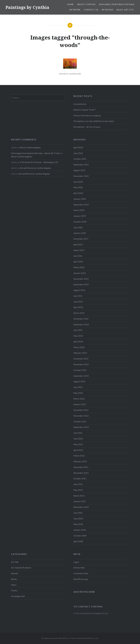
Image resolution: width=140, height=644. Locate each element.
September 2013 (81, 376)
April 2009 (78, 541)
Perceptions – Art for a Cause (87, 127)
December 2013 (81, 359)
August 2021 (79, 170)
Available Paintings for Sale (117, 4)
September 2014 (81, 324)
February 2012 (80, 461)
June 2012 (78, 439)
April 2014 (78, 342)
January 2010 (80, 530)
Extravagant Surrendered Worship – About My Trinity (36, 153)
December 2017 (81, 239)
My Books (108, 10)
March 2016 (79, 267)
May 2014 (78, 336)
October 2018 (80, 222)
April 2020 (78, 193)
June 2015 (78, 302)
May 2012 (78, 444)
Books (14, 579)
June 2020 (78, 182)
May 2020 (78, 187)
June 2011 (78, 484)
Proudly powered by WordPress (55, 638)
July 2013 (78, 387)
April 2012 (78, 450)
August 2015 (79, 290)
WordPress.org (81, 579)
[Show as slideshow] (70, 74)
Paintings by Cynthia (27, 7)
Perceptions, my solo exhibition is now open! (94, 121)
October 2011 (80, 478)
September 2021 (81, 165)
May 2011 (78, 490)
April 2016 (78, 262)
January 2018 (80, 233)
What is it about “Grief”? (85, 110)
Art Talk (15, 562)
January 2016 (80, 273)
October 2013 (80, 370)
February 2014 (80, 353)
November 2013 (81, 364)
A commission (80, 104)
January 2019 (80, 216)
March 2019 (79, 210)
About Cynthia (86, 4)
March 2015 (79, 313)
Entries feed (79, 568)
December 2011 (81, 467)
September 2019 (81, 205)
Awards (15, 573)
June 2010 (78, 519)
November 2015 (81, 279)
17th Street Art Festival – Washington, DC (39, 162)
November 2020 (81, 176)
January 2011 (80, 501)
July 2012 (78, 433)
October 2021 (80, 159)
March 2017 (79, 250)
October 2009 (80, 536)
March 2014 (79, 347)
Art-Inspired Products (21, 568)
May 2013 (78, 393)
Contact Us (91, 10)
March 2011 (79, 496)
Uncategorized (18, 596)
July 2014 (78, 330)
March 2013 (79, 399)
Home (71, 4)
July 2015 (78, 296)
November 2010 (81, 507)
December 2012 (81, 410)
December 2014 (81, 319)
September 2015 (81, 284)
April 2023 (78, 147)
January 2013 (80, 404)
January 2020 (80, 199)
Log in (76, 562)
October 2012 (80, 421)
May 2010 (78, 524)
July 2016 (78, 256)
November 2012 (81, 416)
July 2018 (78, 227)
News (14, 585)
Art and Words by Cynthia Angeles (35, 168)
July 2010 (78, 513)
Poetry (14, 590)
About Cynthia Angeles (30, 147)
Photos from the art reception (87, 115)
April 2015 (78, 307)
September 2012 (81, 427)
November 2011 (81, 473)
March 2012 (79, 456)
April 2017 (78, 245)
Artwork (75, 10)
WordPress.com (91, 638)
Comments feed (81, 573)
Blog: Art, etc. (126, 10)
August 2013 (79, 381)
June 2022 (78, 153)
